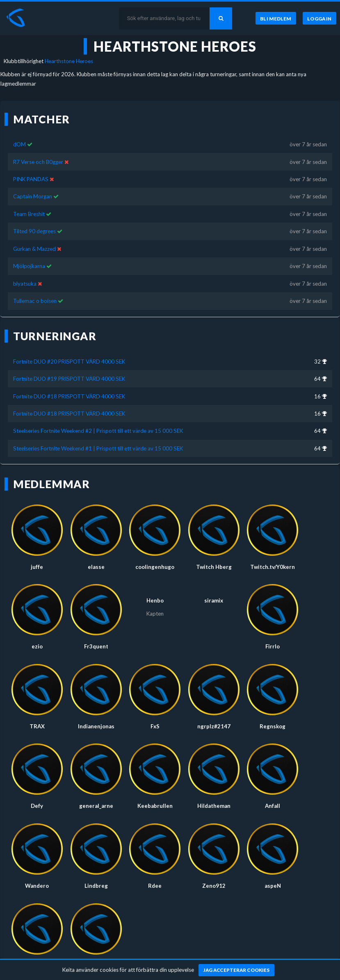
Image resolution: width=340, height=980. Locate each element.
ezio (37, 646)
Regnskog (273, 726)
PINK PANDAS (31, 179)
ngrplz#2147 (214, 726)
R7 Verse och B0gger (38, 162)
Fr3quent (96, 646)
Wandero (37, 886)
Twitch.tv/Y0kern (273, 567)
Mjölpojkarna (29, 266)
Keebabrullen (155, 806)
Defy (37, 806)
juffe (37, 567)
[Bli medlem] (276, 18)
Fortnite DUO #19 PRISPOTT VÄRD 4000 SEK (69, 379)
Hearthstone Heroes (69, 61)
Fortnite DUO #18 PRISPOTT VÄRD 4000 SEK (69, 396)
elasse (96, 567)
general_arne (96, 806)
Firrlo (273, 646)
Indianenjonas (96, 726)
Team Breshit (29, 214)
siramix (214, 600)
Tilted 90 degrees (34, 231)
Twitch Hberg (214, 567)
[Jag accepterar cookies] (236, 970)
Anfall (273, 806)
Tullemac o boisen (35, 301)
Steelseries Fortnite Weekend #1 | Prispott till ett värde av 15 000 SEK (98, 448)
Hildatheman (214, 806)
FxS (155, 726)
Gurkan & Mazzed (34, 249)
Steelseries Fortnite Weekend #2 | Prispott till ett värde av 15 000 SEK (98, 431)
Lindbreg (96, 886)
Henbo (155, 600)
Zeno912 (214, 886)
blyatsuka (25, 284)
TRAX (37, 726)
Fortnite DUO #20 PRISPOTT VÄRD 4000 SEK (69, 362)
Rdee (155, 886)
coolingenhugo (155, 567)
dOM (19, 144)
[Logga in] (319, 18)
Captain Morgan (33, 196)
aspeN (273, 886)
